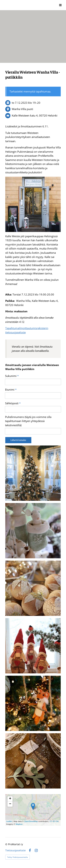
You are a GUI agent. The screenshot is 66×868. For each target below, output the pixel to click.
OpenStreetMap (31, 821)
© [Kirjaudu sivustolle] (7, 844)
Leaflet (9, 821)
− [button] (10, 804)
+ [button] (10, 799)
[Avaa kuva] (33, 473)
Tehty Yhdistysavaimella (18, 857)
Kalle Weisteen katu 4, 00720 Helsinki (35, 115)
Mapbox (19, 824)
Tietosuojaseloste (15, 850)
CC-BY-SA (54, 821)
